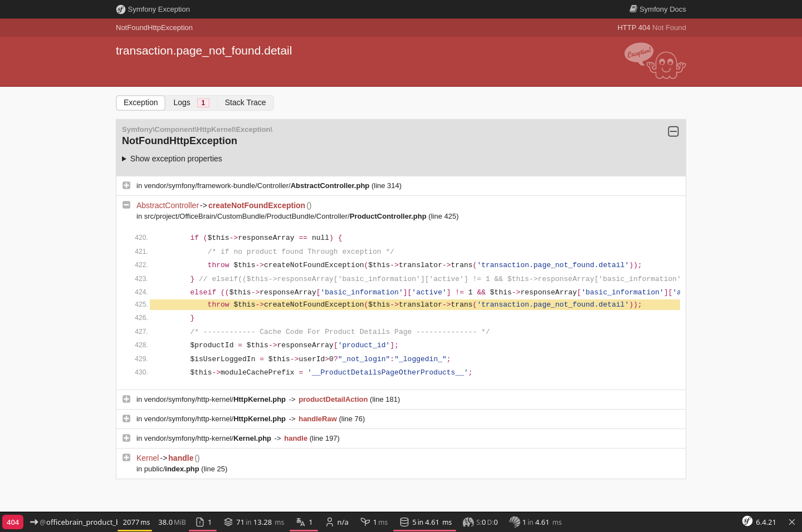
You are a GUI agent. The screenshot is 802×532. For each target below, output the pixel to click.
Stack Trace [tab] (246, 102)
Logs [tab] (191, 103)
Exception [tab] (141, 102)
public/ (173, 469)
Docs (658, 9)
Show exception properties (176, 159)
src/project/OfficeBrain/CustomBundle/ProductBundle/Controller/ (287, 216)
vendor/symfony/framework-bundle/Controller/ (258, 186)
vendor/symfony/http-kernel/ (216, 399)
